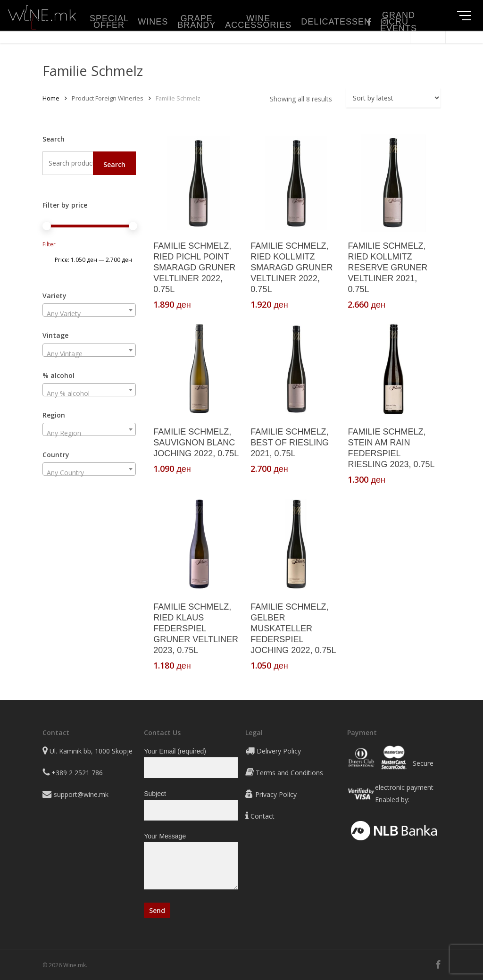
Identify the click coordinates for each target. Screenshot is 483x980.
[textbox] (89, 314)
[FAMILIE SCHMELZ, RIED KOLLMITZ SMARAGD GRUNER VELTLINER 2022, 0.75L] (296, 183)
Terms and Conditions (289, 773)
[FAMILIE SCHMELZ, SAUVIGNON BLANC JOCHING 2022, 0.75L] (199, 369)
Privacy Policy (276, 794)
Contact (262, 816)
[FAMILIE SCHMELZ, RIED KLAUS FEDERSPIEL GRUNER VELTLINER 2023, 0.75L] (199, 544)
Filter (49, 244)
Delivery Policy (279, 751)
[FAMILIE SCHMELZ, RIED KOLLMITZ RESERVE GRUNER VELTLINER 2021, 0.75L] (393, 183)
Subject (191, 805)
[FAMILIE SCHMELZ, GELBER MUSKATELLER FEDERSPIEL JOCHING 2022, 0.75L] (296, 544)
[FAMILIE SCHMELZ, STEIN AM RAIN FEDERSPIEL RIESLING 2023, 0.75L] (393, 369)
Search (114, 164)
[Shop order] (393, 98)
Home (51, 98)
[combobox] (89, 310)
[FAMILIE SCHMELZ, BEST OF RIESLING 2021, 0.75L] (296, 369)
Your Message (191, 863)
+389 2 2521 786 (77, 773)
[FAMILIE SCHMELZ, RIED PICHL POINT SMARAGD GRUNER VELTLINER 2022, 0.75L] (199, 183)
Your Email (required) (191, 763)
